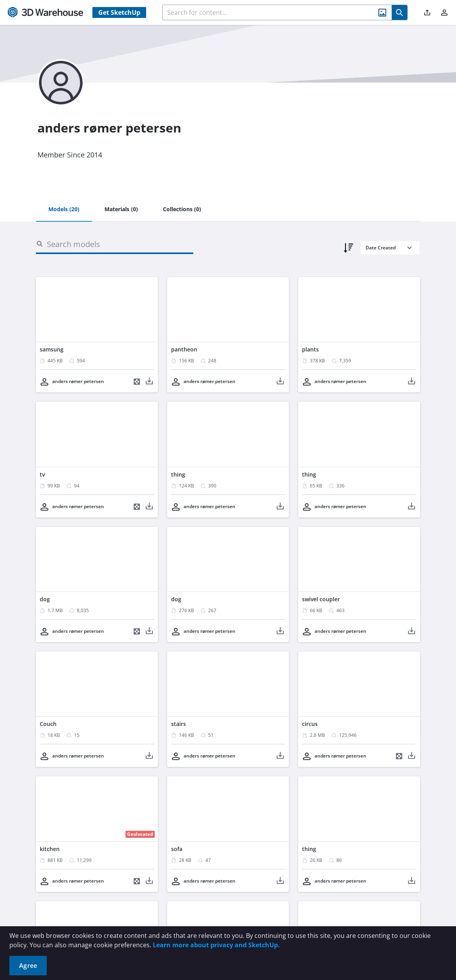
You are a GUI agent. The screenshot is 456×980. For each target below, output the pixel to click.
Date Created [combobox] (381, 248)
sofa (177, 849)
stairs (179, 724)
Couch (48, 724)
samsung (52, 349)
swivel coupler (321, 599)
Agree (28, 966)
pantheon (184, 349)
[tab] (64, 210)
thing (178, 474)
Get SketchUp (119, 12)
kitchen (50, 849)
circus (310, 724)
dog (45, 599)
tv (42, 474)
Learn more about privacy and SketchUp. (216, 945)
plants (310, 349)
